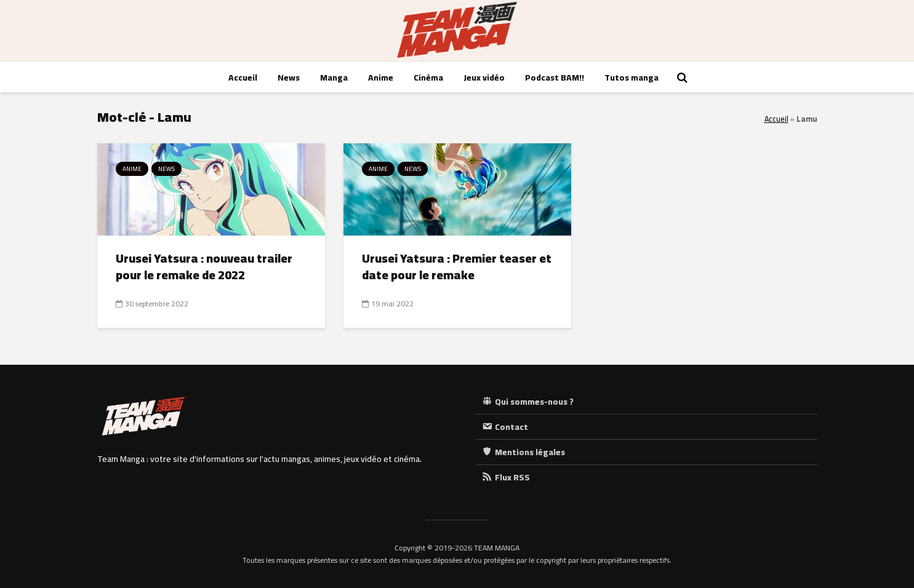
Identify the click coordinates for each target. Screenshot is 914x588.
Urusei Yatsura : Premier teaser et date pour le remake (457, 267)
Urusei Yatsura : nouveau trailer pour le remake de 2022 (204, 267)
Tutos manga (631, 77)
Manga (334, 77)
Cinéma (428, 77)
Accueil (243, 77)
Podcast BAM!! (555, 77)
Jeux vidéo (484, 77)
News (289, 77)
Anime (381, 77)
